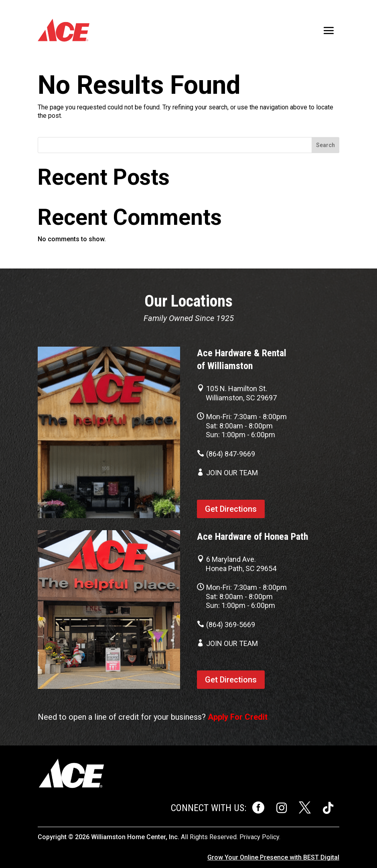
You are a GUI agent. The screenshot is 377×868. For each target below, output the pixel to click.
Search (325, 145)
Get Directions (231, 509)
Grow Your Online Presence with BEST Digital (273, 857)
